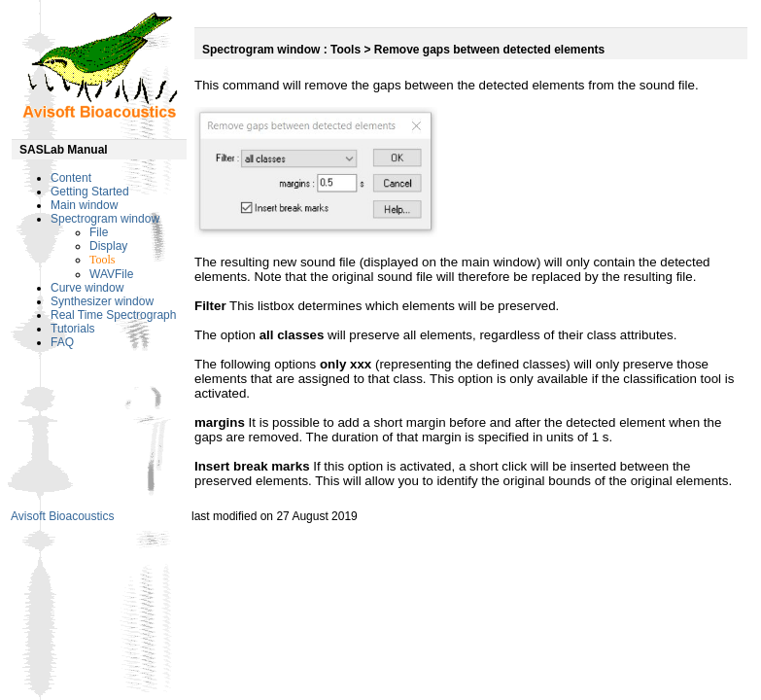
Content (71, 178)
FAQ (62, 342)
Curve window (87, 288)
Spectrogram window (105, 219)
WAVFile (111, 274)
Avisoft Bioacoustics (63, 516)
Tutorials (73, 329)
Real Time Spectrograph (113, 315)
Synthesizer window (102, 301)
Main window (84, 205)
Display (108, 246)
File (99, 232)
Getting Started (90, 192)
